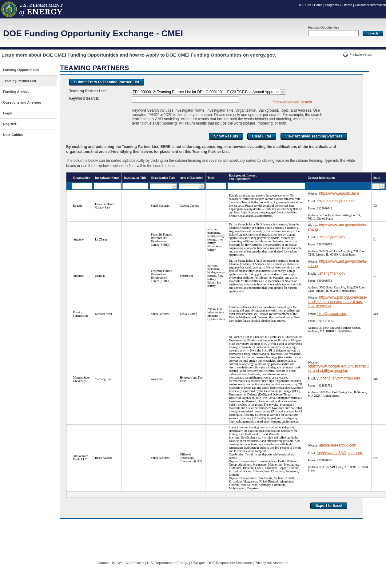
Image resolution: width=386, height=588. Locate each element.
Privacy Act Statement (271, 563)
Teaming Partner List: (88, 91)
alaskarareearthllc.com (338, 445)
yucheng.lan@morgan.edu (338, 378)
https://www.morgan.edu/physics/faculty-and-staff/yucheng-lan (338, 368)
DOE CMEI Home (310, 5)
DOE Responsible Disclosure (230, 563)
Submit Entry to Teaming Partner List (107, 82)
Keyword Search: (84, 98)
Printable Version (361, 55)
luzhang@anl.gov (331, 237)
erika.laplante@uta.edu (336, 201)
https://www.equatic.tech (339, 193)
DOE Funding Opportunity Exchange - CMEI (93, 33)
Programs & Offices (339, 5)
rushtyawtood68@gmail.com (340, 453)
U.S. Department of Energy (168, 563)
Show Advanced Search (292, 102)
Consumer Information (370, 5)
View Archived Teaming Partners (314, 136)
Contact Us (106, 563)
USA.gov (198, 563)
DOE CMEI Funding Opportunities (81, 55)
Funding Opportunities (324, 28)
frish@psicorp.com (332, 314)
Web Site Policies (131, 563)
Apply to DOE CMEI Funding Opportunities (194, 55)
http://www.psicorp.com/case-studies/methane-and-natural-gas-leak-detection (338, 302)
